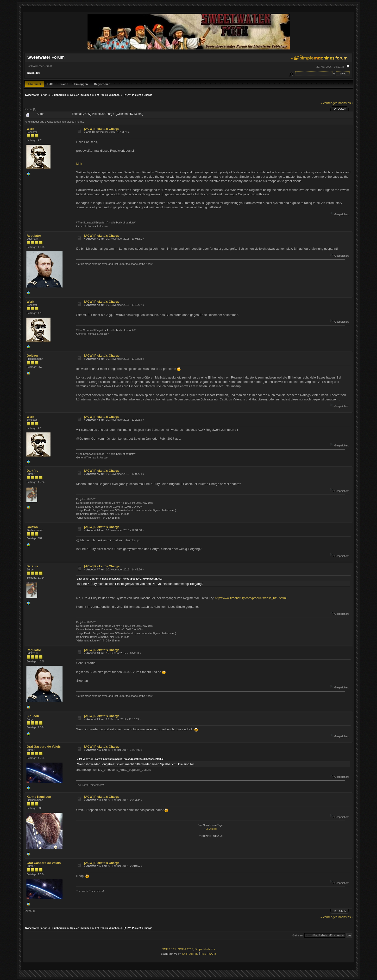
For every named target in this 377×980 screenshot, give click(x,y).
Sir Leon (33, 716)
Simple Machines (205, 949)
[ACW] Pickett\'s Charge (102, 129)
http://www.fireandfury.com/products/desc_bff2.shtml (251, 598)
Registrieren (102, 84)
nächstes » (346, 103)
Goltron (32, 356)
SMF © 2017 (186, 949)
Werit (30, 129)
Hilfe (50, 84)
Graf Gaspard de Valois (44, 747)
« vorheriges (329, 103)
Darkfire (32, 471)
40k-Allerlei (211, 829)
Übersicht (35, 84)
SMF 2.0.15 (169, 949)
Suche (64, 84)
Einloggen (81, 84)
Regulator (34, 236)
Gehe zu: (298, 935)
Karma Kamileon (39, 797)
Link (79, 164)
